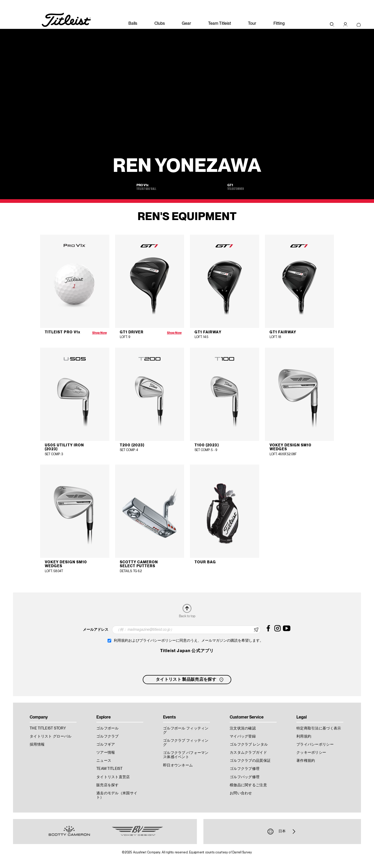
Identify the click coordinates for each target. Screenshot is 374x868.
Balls (133, 24)
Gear (186, 24)
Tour (252, 24)
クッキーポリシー (311, 753)
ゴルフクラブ (108, 736)
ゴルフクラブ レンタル (249, 745)
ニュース (104, 761)
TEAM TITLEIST (110, 769)
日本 (282, 832)
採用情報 (37, 745)
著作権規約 (306, 761)
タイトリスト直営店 (113, 777)
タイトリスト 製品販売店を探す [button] (190, 680)
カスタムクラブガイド (248, 753)
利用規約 (304, 736)
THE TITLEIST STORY (48, 728)
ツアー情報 (106, 753)
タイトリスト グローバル (51, 736)
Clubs (160, 24)
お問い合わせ (241, 793)
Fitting (279, 24)
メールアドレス (96, 630)
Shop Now (99, 333)
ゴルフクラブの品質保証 (250, 761)
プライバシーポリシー (315, 745)
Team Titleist (220, 24)
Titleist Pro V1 (63, 332)
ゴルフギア (106, 745)
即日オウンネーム (178, 765)
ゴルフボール (108, 728)
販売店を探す (108, 785)
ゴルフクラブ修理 (245, 769)
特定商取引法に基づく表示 (319, 728)
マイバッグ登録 (243, 736)
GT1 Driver (132, 332)
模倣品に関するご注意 (248, 785)
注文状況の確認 (243, 728)
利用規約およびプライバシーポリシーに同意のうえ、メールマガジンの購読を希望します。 (189, 641)
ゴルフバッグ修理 (245, 777)
